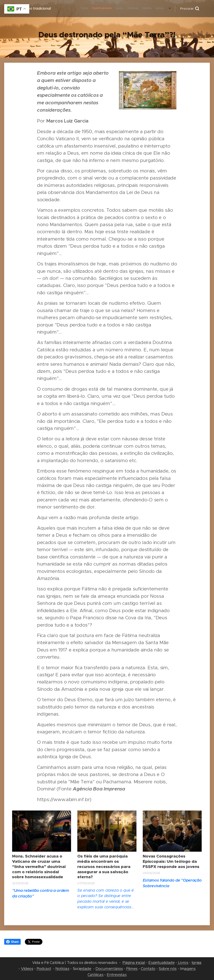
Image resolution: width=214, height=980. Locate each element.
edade (85, 969)
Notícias (62, 969)
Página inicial (134, 963)
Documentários (109, 969)
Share (12, 942)
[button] (190, 9)
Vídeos (27, 969)
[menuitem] (110, 9)
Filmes (132, 969)
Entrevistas (117, 975)
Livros (183, 963)
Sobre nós (168, 969)
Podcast (44, 969)
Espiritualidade (161, 963)
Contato (148, 969)
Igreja (197, 963)
